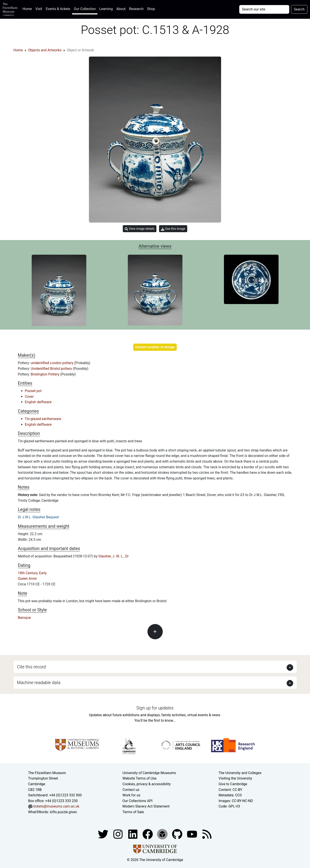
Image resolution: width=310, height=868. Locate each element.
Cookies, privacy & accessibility (147, 784)
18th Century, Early (32, 573)
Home (28, 8)
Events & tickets (58, 9)
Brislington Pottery (46, 374)
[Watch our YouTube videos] (192, 834)
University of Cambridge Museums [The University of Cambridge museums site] (149, 773)
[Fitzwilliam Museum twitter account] (104, 834)
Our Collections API (138, 801)
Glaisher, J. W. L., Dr (113, 556)
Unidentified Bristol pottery (52, 369)
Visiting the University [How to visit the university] (235, 778)
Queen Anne (27, 578)
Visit (39, 9)
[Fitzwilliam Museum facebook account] (133, 834)
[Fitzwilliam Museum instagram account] (118, 834)
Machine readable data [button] (39, 683)
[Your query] (264, 9)
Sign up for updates (155, 708)
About (121, 9)
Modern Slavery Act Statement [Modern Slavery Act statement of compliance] (146, 806)
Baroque (24, 618)
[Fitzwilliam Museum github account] (178, 834)
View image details (140, 229)
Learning (106, 9)
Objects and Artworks (45, 50)
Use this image (173, 229)
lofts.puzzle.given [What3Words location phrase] (63, 812)
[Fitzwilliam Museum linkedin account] (148, 834)
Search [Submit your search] (299, 9)
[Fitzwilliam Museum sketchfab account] (163, 834)
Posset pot (33, 391)
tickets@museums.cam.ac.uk (56, 806)
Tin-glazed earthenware (43, 419)
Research (136, 9)
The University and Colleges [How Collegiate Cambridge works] (240, 773)
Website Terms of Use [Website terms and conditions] (140, 778)
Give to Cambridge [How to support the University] (233, 784)
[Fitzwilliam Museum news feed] (207, 834)
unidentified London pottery (53, 363)
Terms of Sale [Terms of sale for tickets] (133, 812)
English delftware (38, 402)
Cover (29, 397)
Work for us (132, 795)
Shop (151, 9)
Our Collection (85, 9)
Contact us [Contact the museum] (131, 790)
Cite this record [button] (31, 667)
